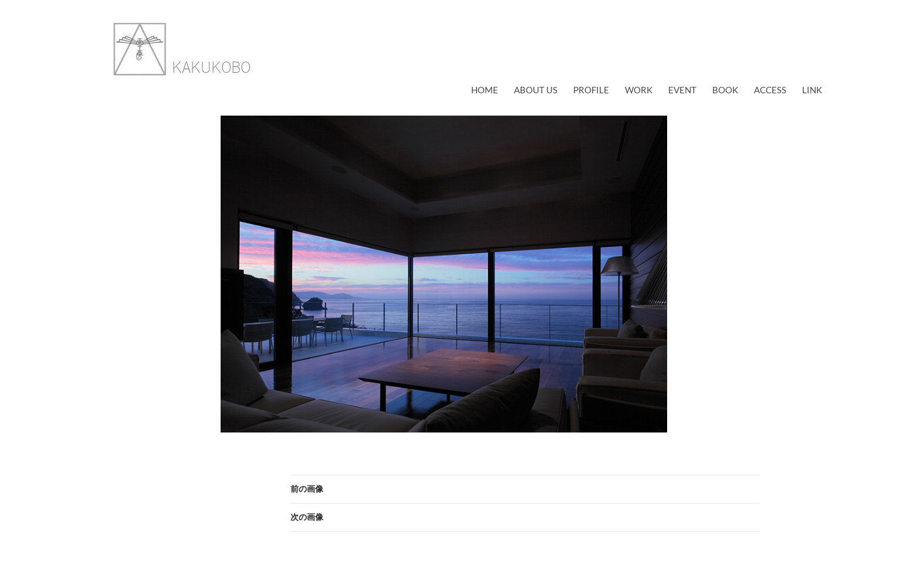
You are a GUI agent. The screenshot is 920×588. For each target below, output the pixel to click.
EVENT (682, 90)
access (770, 90)
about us (536, 90)
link (812, 90)
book (725, 90)
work (639, 90)
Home (485, 90)
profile (591, 90)
